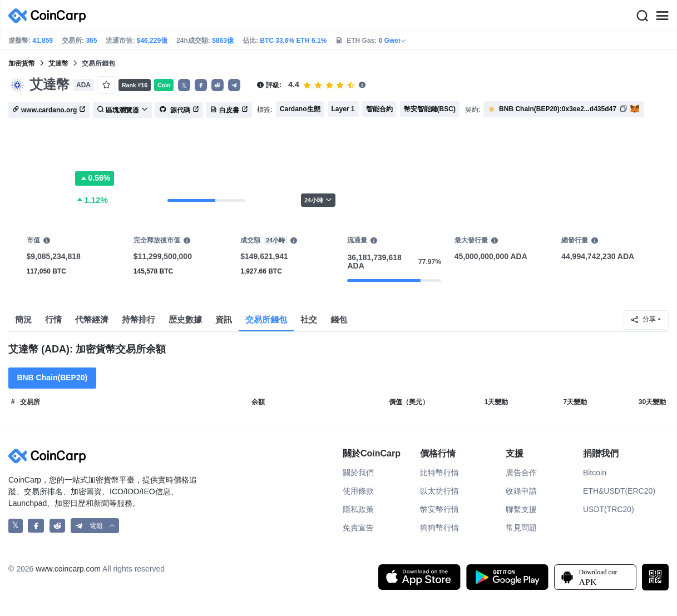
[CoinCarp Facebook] (36, 526)
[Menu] (662, 16)
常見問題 (521, 528)
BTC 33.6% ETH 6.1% (293, 41)
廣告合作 (521, 473)
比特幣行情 (439, 473)
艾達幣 (58, 63)
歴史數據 (185, 319)
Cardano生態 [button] (300, 109)
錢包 (339, 319)
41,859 (43, 41)
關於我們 (358, 473)
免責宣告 (358, 528)
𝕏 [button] (184, 86)
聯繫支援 (521, 509)
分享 (643, 320)
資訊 (224, 319)
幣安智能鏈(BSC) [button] (430, 109)
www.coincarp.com (68, 569)
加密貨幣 (22, 63)
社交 (309, 319)
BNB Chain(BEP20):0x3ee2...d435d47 (558, 109)
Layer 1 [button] (343, 109)
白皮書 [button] (229, 110)
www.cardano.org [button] (49, 110)
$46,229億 (152, 41)
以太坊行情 (439, 491)
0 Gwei (393, 41)
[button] (201, 85)
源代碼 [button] (179, 110)
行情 (53, 319)
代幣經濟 (92, 319)
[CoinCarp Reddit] (58, 526)
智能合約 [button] (379, 109)
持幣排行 (139, 319)
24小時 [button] (318, 200)
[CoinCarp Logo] (50, 16)
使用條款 (358, 491)
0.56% (95, 178)
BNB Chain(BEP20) (52, 377)
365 (91, 41)
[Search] (642, 16)
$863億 (223, 41)
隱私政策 (358, 509)
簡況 (23, 319)
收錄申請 (521, 491)
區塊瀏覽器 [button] (122, 110)
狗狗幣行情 (439, 528)
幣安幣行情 (439, 509)
